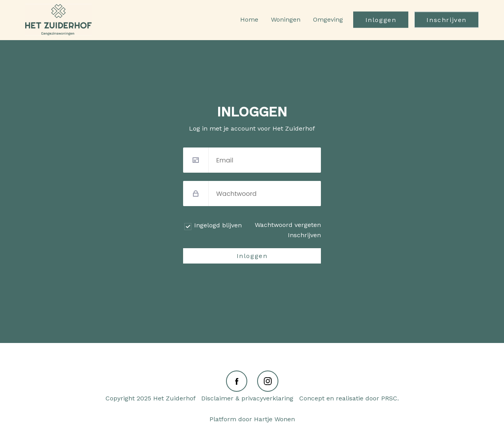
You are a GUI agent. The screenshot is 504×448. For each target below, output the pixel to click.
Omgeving (328, 19)
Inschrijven (447, 20)
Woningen (286, 19)
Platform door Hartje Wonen (252, 419)
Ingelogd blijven (218, 225)
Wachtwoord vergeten (288, 225)
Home (249, 19)
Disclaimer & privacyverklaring (247, 398)
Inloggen (381, 20)
